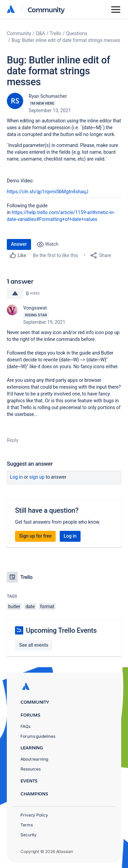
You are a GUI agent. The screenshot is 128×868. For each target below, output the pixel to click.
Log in (16, 477)
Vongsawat (35, 308)
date (30, 607)
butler (14, 607)
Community (46, 9)
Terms (27, 825)
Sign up (37, 477)
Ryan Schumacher (48, 96)
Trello (56, 33)
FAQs (25, 726)
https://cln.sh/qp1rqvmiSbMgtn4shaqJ (48, 192)
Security (29, 835)
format (47, 607)
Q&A (40, 33)
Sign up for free (35, 536)
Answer (19, 244)
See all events (34, 645)
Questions (76, 33)
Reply (13, 440)
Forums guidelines (38, 736)
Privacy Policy (34, 815)
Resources (31, 769)
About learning (34, 759)
